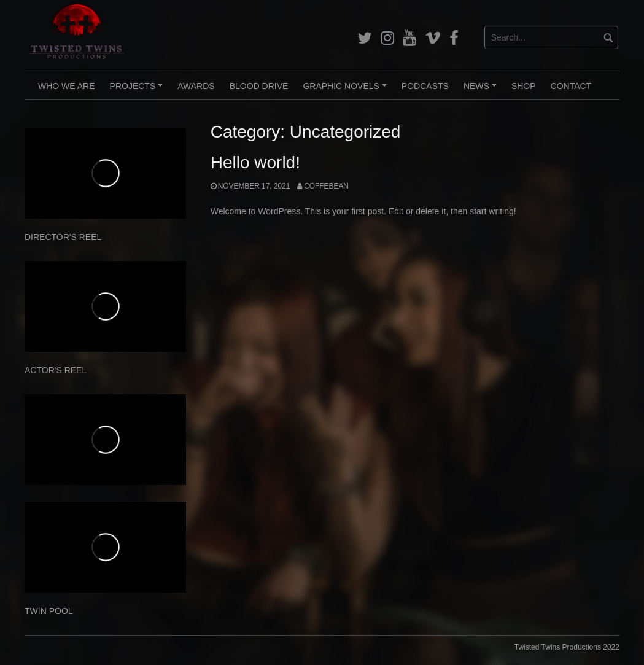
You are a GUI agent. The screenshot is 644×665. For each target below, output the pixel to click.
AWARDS (196, 86)
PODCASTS (425, 86)
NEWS (482, 90)
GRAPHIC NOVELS (346, 90)
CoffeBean (326, 186)
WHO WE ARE (67, 86)
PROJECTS (138, 90)
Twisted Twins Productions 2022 (567, 647)
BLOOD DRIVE (259, 86)
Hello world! (255, 162)
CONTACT (571, 86)
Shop (524, 86)
